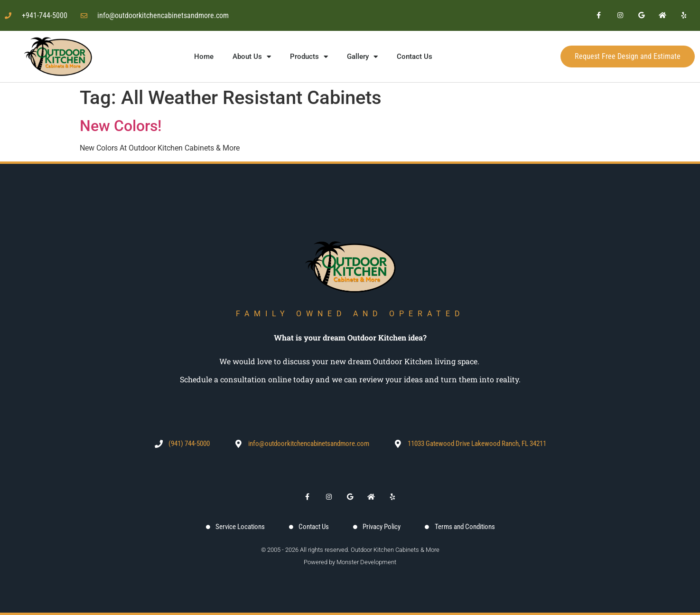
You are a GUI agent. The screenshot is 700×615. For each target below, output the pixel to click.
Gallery (362, 57)
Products (309, 57)
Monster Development (366, 562)
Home (204, 57)
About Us (252, 57)
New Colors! (121, 126)
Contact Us (415, 57)
